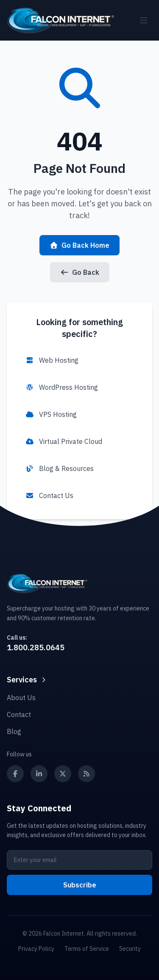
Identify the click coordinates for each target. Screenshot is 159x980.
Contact (19, 714)
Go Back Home (79, 245)
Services (27, 680)
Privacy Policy (36, 949)
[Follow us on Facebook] (15, 774)
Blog (14, 731)
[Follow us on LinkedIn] (39, 774)
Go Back (80, 272)
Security (130, 949)
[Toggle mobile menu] (144, 20)
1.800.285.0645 (36, 647)
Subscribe (80, 885)
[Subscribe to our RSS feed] (86, 774)
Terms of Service (87, 949)
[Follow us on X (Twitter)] (63, 774)
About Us (21, 698)
